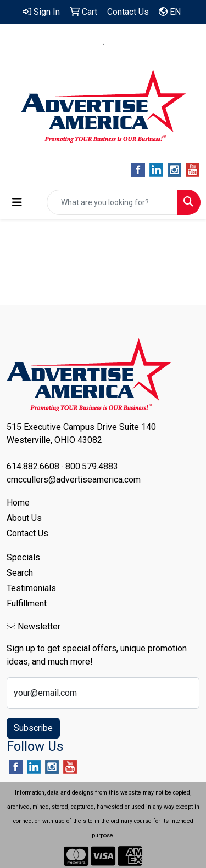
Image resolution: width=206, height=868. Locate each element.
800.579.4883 (140, 44)
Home (18, 503)
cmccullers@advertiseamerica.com (103, 57)
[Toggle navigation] (17, 202)
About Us (24, 518)
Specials (23, 557)
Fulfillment (27, 603)
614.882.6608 (67, 44)
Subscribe (33, 728)
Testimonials (31, 588)
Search (20, 573)
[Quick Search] (112, 202)
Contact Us (27, 533)
